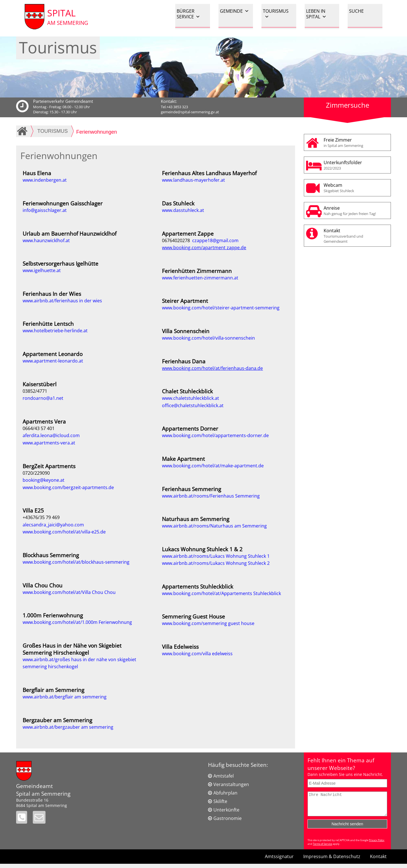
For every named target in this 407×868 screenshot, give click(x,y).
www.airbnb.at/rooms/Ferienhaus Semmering (211, 496)
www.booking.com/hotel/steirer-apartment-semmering (221, 308)
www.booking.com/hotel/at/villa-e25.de (64, 532)
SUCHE (356, 11)
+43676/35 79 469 (41, 517)
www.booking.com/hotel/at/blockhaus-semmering (76, 562)
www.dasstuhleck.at (183, 210)
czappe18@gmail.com (215, 240)
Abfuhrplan (225, 793)
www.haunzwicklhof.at (46, 240)
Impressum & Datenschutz (332, 861)
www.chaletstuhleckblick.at (190, 398)
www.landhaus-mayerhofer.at (193, 180)
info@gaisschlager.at (45, 210)
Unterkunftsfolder (356, 165)
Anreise (356, 211)
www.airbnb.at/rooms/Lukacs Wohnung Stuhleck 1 (216, 556)
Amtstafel (224, 776)
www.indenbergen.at (45, 180)
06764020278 (177, 240)
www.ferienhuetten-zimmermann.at (200, 278)
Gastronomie (228, 818)
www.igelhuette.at (42, 270)
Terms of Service (322, 848)
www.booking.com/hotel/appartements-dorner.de (215, 435)
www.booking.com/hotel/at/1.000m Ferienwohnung (77, 622)
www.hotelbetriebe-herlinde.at (55, 331)
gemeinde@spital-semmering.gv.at (190, 112)
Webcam (356, 188)
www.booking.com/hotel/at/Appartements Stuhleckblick (221, 593)
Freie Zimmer (356, 142)
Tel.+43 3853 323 (174, 107)
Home (23, 131)
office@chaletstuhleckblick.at (193, 405)
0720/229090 (36, 473)
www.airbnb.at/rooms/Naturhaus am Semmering (214, 526)
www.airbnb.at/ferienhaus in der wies (62, 301)
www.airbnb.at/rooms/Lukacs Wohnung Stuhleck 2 (216, 563)
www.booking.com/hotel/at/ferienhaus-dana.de (212, 368)
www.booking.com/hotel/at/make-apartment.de (213, 466)
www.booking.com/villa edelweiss (197, 654)
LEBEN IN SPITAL (316, 14)
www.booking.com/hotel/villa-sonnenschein (208, 338)
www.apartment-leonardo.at (53, 361)
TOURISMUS (276, 14)
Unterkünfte (226, 810)
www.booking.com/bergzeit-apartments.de (68, 487)
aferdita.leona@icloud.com (51, 435)
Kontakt (356, 236)
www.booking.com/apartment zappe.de (204, 248)
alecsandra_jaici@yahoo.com (53, 525)
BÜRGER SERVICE (188, 14)
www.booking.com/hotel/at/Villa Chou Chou (69, 592)
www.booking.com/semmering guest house (208, 623)
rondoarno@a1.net (43, 398)
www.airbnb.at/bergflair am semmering (65, 697)
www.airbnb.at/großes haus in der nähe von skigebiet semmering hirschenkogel (79, 663)
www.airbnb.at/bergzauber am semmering (68, 727)
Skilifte (220, 801)
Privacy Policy (377, 844)
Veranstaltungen (231, 784)
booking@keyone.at (44, 480)
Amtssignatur (279, 861)
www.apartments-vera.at (49, 443)
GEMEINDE (234, 11)
